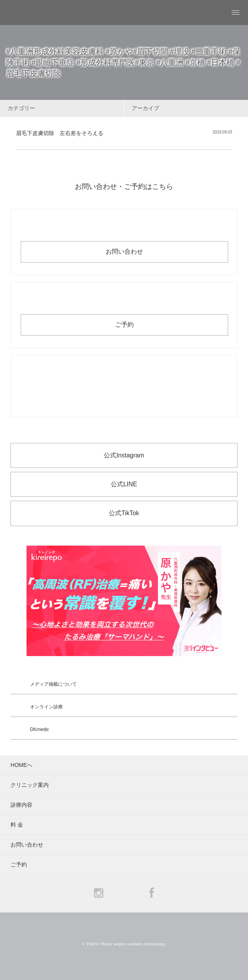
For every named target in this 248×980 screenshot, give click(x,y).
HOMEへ (21, 765)
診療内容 (21, 805)
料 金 (17, 825)
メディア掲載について (53, 684)
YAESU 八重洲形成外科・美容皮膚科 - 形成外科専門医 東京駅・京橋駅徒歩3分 (26, 12)
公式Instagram (124, 455)
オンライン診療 (46, 707)
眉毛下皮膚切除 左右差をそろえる (60, 133)
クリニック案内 (30, 785)
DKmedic (40, 729)
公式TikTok (124, 513)
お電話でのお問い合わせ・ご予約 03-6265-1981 (124, 386)
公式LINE (124, 484)
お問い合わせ (124, 252)
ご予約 (124, 325)
